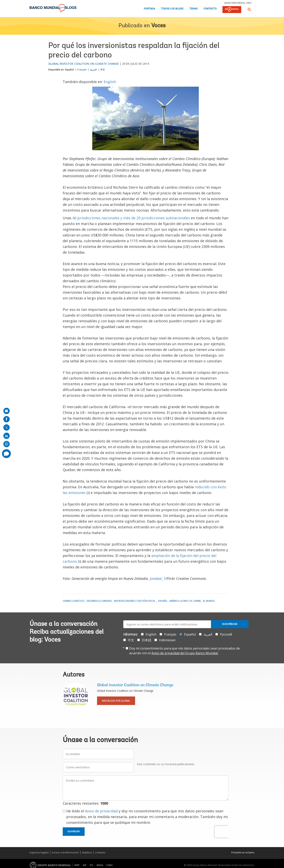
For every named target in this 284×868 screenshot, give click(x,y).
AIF (85, 865)
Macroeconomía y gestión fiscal (135, 601)
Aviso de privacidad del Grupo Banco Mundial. (185, 653)
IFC (92, 865)
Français (82, 70)
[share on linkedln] (7, 436)
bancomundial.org (238, 3)
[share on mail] (7, 411)
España (163, 601)
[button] (249, 9)
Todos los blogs (172, 9)
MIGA (100, 865)
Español (69, 70)
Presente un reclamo (243, 853)
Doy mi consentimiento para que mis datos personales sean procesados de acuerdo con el (185, 651)
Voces (158, 26)
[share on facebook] (7, 419)
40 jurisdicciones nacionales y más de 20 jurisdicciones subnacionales (131, 218)
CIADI (109, 865)
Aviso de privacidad (101, 811)
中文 (103, 70)
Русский (226, 634)
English (110, 82)
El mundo (209, 601)
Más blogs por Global (116, 701)
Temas (193, 9)
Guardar (74, 831)
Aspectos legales (39, 853)
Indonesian (167, 640)
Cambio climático (74, 601)
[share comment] (6, 454)
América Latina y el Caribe (185, 601)
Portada (149, 9)
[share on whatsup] (7, 444)
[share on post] (7, 427)
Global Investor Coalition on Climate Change (84, 64)
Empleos (87, 853)
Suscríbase (230, 624)
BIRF (77, 865)
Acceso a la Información (65, 853)
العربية (93, 70)
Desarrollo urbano (99, 601)
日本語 (147, 640)
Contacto (210, 9)
